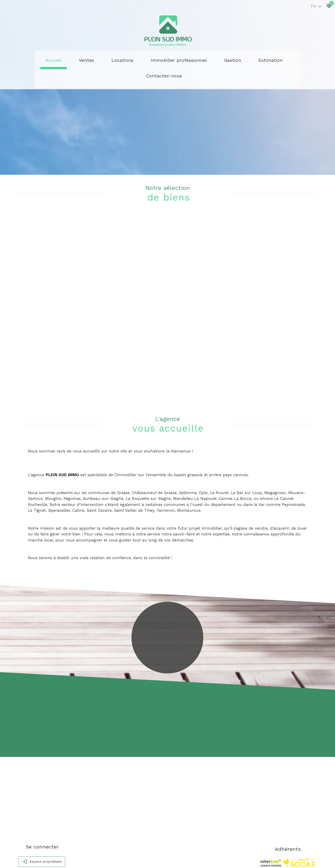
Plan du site (28, 858)
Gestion (198, 59)
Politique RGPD (115, 858)
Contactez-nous (256, 59)
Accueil (70, 59)
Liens (90, 858)
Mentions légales (50, 858)
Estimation (223, 59)
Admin (99, 858)
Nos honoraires (74, 858)
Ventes (91, 59)
